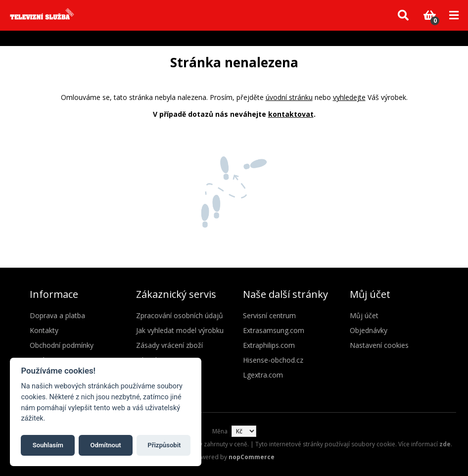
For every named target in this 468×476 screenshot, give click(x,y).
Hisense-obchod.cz (273, 360)
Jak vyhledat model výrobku (180, 330)
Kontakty (44, 330)
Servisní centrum (269, 315)
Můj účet (364, 315)
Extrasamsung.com (274, 330)
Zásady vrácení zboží (169, 345)
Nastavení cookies (379, 345)
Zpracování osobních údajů (180, 315)
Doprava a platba (57, 315)
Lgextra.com (263, 375)
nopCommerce (252, 457)
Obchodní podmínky (62, 345)
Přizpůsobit (164, 445)
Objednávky (369, 330)
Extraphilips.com (269, 345)
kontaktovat (291, 114)
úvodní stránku (289, 97)
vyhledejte (349, 97)
